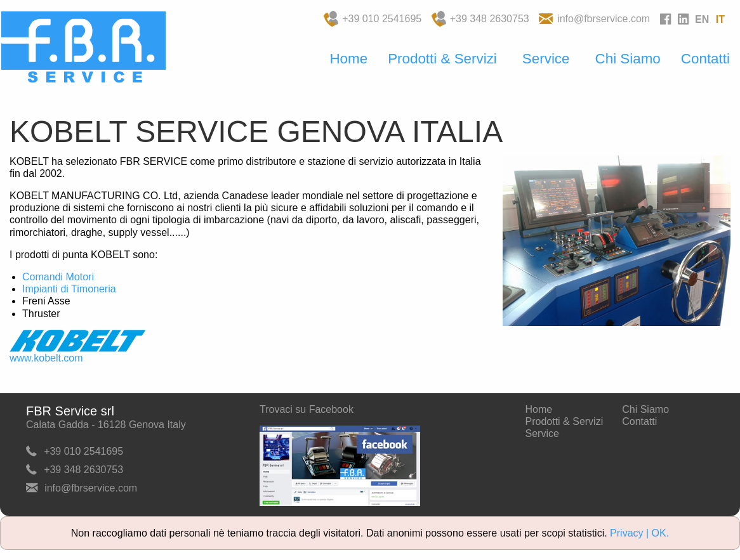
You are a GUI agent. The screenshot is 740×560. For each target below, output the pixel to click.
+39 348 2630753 (490, 19)
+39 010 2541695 (382, 19)
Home (348, 59)
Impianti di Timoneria (69, 289)
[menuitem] (348, 59)
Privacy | (631, 533)
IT (720, 19)
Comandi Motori (58, 277)
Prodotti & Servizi (442, 59)
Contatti (705, 59)
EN (702, 19)
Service (546, 59)
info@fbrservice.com (604, 19)
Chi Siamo (628, 59)
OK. (661, 533)
